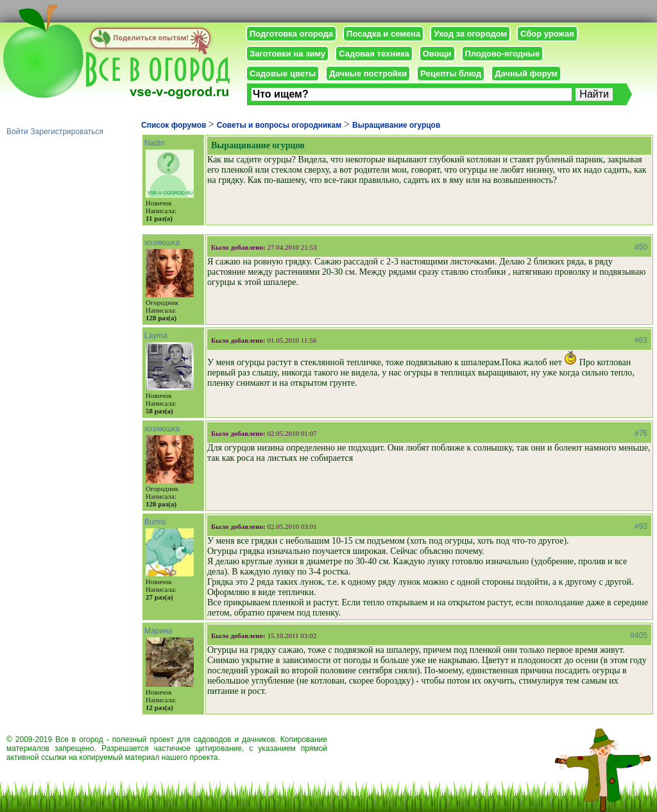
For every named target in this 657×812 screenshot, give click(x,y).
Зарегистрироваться (67, 132)
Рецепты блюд (451, 73)
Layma (156, 336)
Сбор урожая (547, 34)
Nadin (154, 143)
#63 (641, 340)
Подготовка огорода (291, 34)
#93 (641, 526)
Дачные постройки (368, 73)
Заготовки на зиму (287, 54)
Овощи (437, 54)
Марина (158, 631)
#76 (641, 433)
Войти (17, 132)
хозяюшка (162, 243)
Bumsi (155, 522)
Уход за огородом (470, 34)
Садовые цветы (283, 73)
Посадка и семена (383, 34)
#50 (641, 247)
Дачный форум (526, 73)
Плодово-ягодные (503, 54)
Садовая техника (374, 54)
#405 (639, 635)
